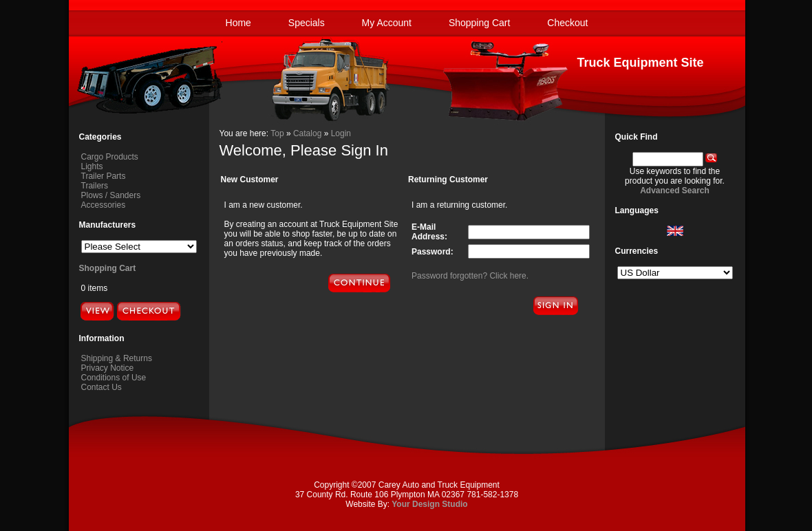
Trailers (95, 186)
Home (238, 23)
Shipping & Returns (117, 358)
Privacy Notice (108, 368)
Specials (307, 23)
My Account (387, 23)
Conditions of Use (114, 378)
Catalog (307, 133)
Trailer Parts (104, 176)
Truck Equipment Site (640, 63)
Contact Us (101, 387)
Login (341, 133)
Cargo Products (110, 157)
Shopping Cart (480, 23)
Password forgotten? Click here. (470, 276)
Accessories (104, 205)
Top (277, 133)
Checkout (567, 23)
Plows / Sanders (111, 195)
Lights (92, 166)
